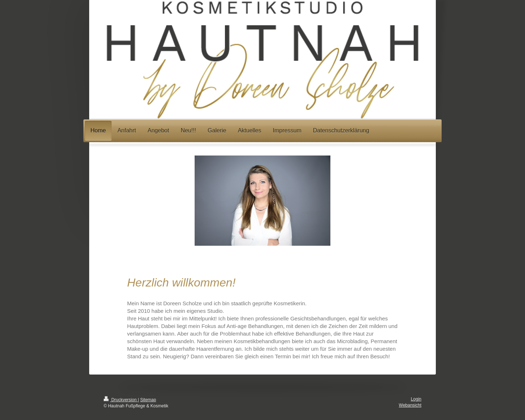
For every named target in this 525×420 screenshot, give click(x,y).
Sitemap (148, 400)
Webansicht (410, 405)
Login (416, 399)
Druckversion (121, 400)
